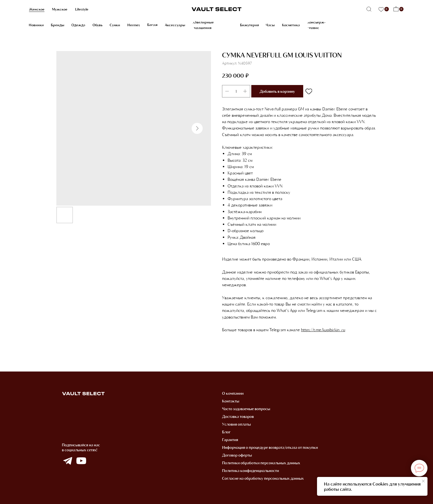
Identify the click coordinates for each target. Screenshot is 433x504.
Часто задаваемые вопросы (246, 409)
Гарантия (230, 440)
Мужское (60, 9)
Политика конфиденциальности (250, 470)
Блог (226, 432)
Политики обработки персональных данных (261, 463)
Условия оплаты (236, 424)
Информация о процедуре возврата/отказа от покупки (270, 447)
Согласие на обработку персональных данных (263, 478)
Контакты (231, 401)
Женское (37, 9)
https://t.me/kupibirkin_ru (323, 330)
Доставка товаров (238, 416)
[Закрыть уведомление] (423, 481)
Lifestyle (82, 9)
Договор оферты (237, 455)
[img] (68, 461)
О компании (233, 393)
